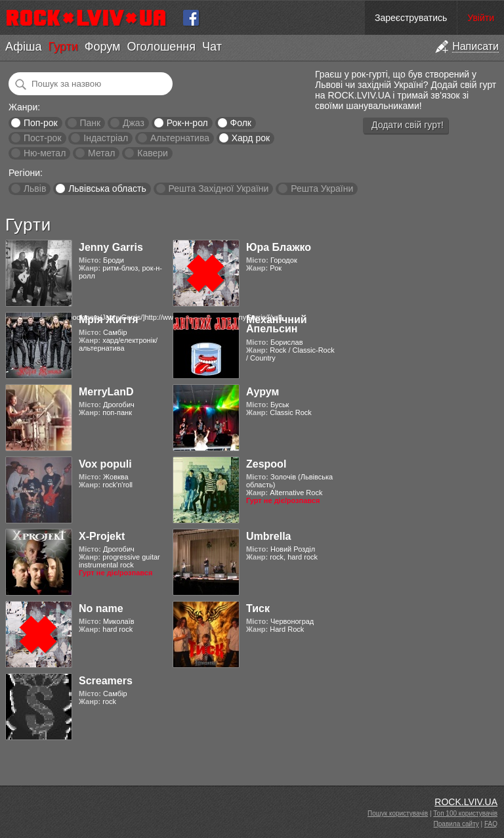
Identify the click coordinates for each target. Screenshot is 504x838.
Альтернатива (180, 138)
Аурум (262, 392)
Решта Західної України (218, 188)
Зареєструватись (411, 18)
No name (101, 608)
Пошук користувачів (398, 813)
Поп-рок (41, 123)
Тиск (258, 608)
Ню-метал (45, 153)
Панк (90, 123)
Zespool (266, 464)
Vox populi (105, 464)
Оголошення (161, 47)
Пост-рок (43, 138)
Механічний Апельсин (277, 324)
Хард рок (251, 138)
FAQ (491, 824)
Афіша (23, 47)
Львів (35, 188)
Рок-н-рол (187, 123)
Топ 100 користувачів (465, 813)
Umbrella (268, 536)
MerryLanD (106, 392)
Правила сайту (456, 824)
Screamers (106, 681)
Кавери (153, 153)
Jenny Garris (111, 247)
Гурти (63, 47)
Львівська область (107, 188)
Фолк (241, 123)
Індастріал (106, 138)
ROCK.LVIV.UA (466, 802)
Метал (101, 153)
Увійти (481, 18)
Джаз (134, 123)
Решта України (322, 188)
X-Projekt (102, 536)
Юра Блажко (279, 247)
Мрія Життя (109, 320)
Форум (103, 47)
